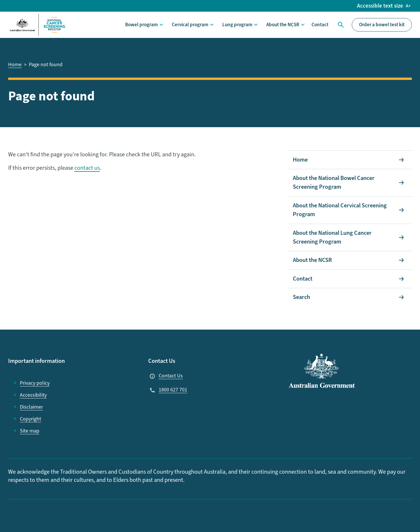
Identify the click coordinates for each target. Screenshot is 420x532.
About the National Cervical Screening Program (340, 210)
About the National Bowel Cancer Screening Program (334, 183)
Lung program (237, 25)
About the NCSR (283, 25)
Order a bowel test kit (382, 25)
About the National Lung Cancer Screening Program (332, 237)
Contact (320, 25)
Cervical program (190, 25)
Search (340, 25)
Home (300, 160)
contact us (87, 168)
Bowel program (141, 25)
